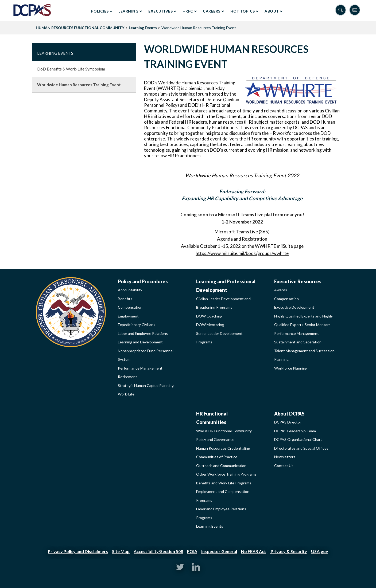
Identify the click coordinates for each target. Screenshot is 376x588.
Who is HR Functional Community (224, 431)
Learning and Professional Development (226, 286)
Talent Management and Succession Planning (304, 355)
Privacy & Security (288, 551)
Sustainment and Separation (298, 342)
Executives (160, 11)
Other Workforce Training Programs (226, 474)
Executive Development (294, 307)
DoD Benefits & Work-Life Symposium (71, 69)
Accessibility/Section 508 (158, 551)
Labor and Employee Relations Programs (221, 513)
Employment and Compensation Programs (223, 496)
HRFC (188, 11)
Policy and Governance (215, 439)
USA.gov (320, 551)
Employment (128, 316)
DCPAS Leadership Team (295, 431)
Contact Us (284, 466)
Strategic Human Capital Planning (146, 385)
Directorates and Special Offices (301, 448)
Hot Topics (243, 11)
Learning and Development (140, 342)
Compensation (130, 307)
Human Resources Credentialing (223, 448)
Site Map (121, 551)
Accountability (130, 290)
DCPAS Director (288, 422)
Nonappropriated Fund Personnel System (146, 355)
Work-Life (126, 394)
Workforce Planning (291, 368)
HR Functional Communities (212, 418)
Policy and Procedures (143, 281)
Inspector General (219, 551)
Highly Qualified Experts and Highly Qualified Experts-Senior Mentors (303, 320)
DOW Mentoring (210, 325)
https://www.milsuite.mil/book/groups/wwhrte (242, 253)
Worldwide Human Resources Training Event (79, 85)
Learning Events (143, 28)
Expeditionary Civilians (137, 325)
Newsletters (285, 457)
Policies (100, 11)
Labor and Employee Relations (143, 333)
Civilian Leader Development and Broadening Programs (223, 303)
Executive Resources (298, 281)
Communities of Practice (217, 457)
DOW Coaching (209, 316)
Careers (212, 11)
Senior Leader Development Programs (219, 338)
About (272, 11)
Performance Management (140, 368)
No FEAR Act (253, 551)
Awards (281, 290)
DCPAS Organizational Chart (298, 439)
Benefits (125, 299)
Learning (128, 11)
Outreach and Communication (221, 466)
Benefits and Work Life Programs (224, 483)
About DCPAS (289, 414)
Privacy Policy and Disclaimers (78, 551)
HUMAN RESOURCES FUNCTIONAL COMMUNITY (80, 28)
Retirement (127, 377)
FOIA (192, 551)
